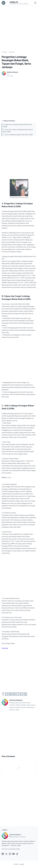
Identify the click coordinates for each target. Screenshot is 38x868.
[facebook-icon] (3, 854)
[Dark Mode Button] (35, 3)
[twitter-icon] (6, 854)
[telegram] (18, 694)
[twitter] (10, 694)
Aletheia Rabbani (15, 835)
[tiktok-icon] (17, 854)
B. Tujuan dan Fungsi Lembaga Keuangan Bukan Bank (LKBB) (18, 131)
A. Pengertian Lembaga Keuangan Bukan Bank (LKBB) (17, 126)
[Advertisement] (19, 28)
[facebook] (7, 694)
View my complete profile (11, 849)
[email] (25, 694)
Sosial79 (14, 2)
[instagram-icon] (10, 854)
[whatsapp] (14, 694)
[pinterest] (22, 694)
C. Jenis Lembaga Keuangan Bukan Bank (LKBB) (18, 135)
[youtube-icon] (14, 854)
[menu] (3, 3)
